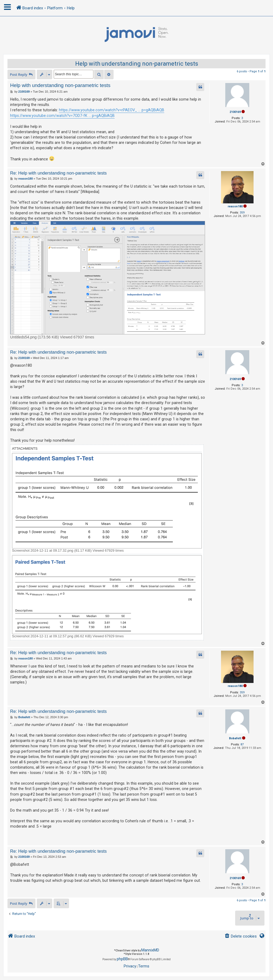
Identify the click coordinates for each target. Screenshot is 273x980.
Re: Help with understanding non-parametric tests (58, 173)
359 (242, 213)
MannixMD (150, 950)
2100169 (235, 112)
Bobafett (235, 738)
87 (242, 744)
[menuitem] (241, 936)
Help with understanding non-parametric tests (137, 64)
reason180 (235, 206)
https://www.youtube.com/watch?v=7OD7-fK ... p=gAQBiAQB (62, 116)
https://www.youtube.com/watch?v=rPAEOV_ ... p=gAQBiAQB (112, 110)
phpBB (122, 959)
